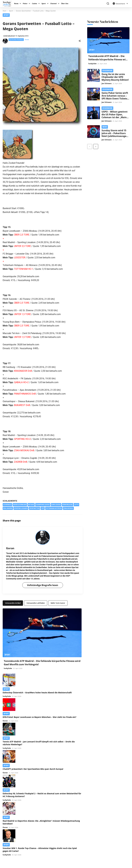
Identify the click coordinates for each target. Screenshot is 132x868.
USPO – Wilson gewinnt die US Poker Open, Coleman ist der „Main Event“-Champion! (115, 116)
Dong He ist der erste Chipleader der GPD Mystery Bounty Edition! (115, 77)
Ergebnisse (107, 71)
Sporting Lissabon (21, 508)
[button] (108, 4)
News (16, 3)
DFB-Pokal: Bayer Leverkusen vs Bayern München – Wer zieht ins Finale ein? (40, 717)
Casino (35, 3)
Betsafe (31, 505)
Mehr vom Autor (58, 603)
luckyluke (8, 668)
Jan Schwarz (107, 83)
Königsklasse (67, 505)
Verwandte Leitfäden (36, 603)
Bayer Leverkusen (20, 505)
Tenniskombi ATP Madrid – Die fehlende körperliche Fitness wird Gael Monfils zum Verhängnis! (108, 59)
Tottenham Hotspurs (54, 508)
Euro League (56, 505)
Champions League (43, 505)
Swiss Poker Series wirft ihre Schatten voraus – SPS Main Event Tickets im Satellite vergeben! (115, 97)
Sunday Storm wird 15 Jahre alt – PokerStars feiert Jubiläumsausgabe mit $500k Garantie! (115, 135)
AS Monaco (7, 505)
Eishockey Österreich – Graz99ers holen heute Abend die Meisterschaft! (37, 693)
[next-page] (96, 146)
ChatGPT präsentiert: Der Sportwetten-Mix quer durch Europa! (33, 769)
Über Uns (65, 3)
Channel (53, 3)
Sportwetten (34, 508)
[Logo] (8, 4)
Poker (25, 3)
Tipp (43, 508)
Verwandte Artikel (13, 603)
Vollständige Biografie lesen (43, 585)
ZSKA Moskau (68, 508)
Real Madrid (8, 508)
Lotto (76, 505)
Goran (27, 40)
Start (5, 11)
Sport (44, 3)
